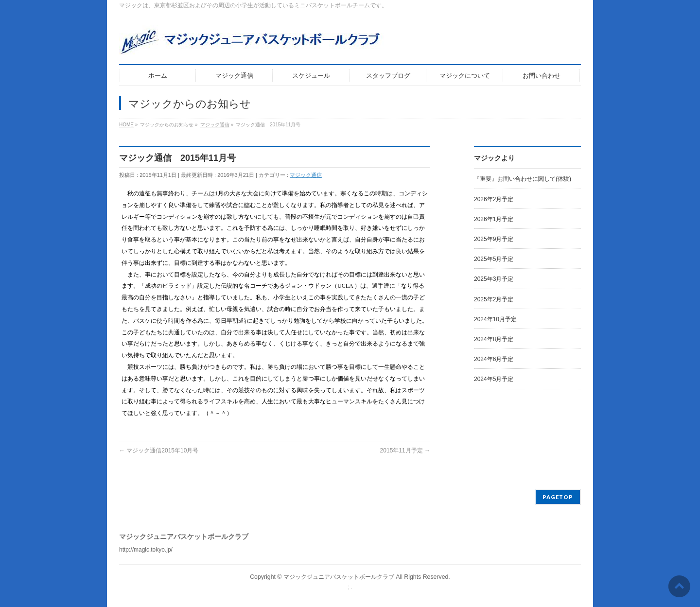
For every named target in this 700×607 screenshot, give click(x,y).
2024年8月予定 (494, 339)
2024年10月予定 (495, 319)
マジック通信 (306, 175)
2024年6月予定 (494, 359)
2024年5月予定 (494, 379)
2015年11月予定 (405, 451)
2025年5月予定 (494, 259)
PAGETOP (558, 497)
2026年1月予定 (494, 219)
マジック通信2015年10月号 (159, 451)
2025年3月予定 (494, 279)
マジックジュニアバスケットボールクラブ (339, 577)
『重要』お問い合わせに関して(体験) (523, 179)
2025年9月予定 (494, 239)
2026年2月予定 (494, 199)
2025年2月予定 (494, 299)
